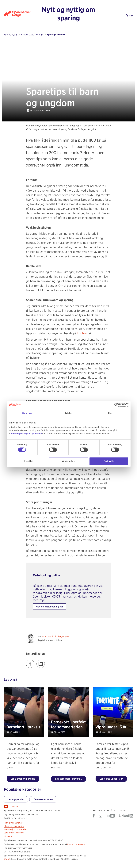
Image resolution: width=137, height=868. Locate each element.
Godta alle (109, 461)
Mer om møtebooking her (49, 607)
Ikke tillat (28, 461)
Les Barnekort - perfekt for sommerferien (71, 779)
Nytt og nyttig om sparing (69, 14)
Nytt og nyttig (11, 35)
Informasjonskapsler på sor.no (26, 434)
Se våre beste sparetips (32, 35)
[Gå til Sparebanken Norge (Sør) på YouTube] (111, 816)
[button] (117, 15)
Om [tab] (110, 413)
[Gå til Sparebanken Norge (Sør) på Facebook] (94, 816)
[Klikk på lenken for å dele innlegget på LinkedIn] (41, 664)
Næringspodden (15, 799)
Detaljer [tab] (69, 413)
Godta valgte (68, 461)
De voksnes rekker (43, 799)
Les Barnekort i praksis (23, 779)
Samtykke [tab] (27, 413)
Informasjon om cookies (15, 829)
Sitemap (8, 836)
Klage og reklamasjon (14, 826)
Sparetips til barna (56, 35)
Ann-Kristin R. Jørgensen (55, 636)
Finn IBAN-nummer (13, 823)
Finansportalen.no (76, 844)
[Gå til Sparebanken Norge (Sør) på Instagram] (101, 816)
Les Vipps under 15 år (111, 779)
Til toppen (14, 807)
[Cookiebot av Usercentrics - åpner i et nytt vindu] (116, 405)
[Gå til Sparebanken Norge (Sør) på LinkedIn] (126, 816)
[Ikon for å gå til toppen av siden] (6, 806)
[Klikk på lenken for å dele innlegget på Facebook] (30, 664)
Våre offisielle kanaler (14, 833)
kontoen (83, 333)
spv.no (7, 859)
